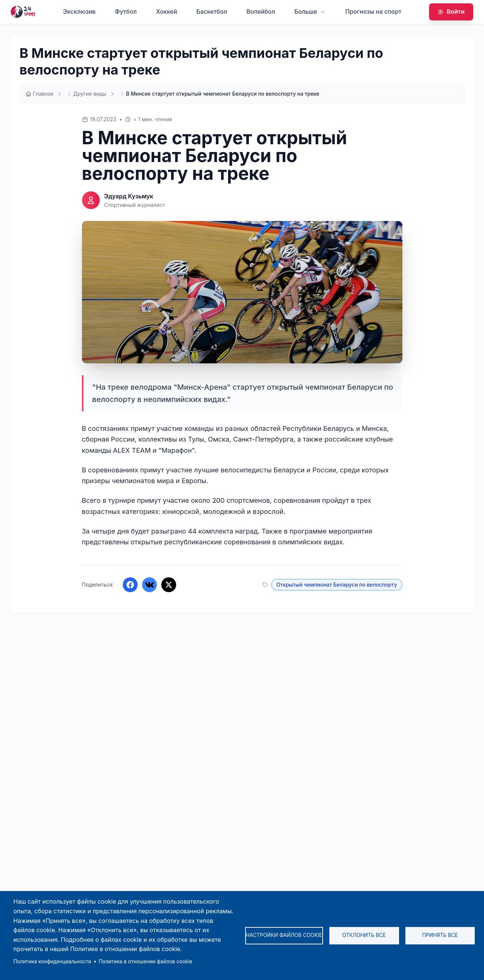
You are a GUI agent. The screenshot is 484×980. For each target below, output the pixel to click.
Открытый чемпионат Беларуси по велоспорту (337, 585)
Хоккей (167, 11)
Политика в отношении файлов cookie (145, 961)
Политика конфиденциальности (52, 961)
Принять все (440, 935)
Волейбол (261, 11)
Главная (40, 94)
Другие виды (90, 94)
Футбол (126, 11)
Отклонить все (364, 935)
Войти (451, 11)
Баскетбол (212, 11)
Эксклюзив (79, 11)
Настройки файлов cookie (284, 935)
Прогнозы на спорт (373, 11)
